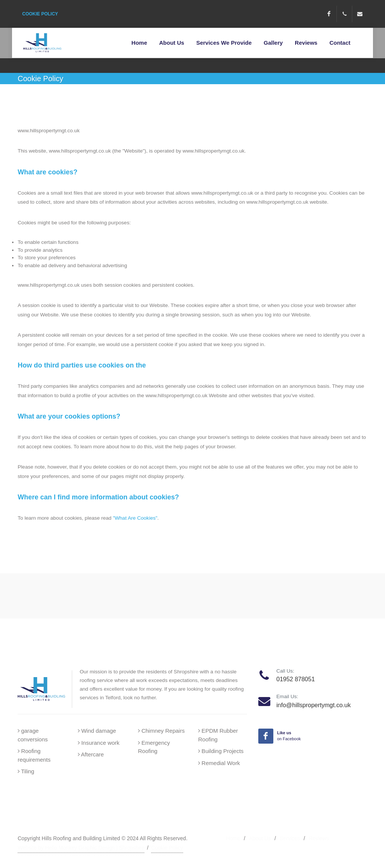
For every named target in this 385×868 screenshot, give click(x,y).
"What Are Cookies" (135, 518)
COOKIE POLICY (40, 14)
